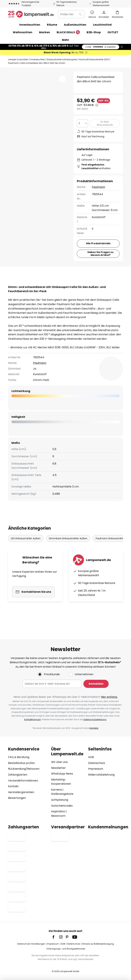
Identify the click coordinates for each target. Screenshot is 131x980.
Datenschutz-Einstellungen (31, 944)
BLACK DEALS (68, 32)
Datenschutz (97, 763)
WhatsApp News (62, 774)
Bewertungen (100, 285)
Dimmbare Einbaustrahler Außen (68, 555)
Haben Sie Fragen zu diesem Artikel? (100, 254)
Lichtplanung (60, 800)
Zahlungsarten (18, 775)
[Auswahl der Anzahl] (83, 123)
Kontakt (13, 786)
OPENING (101, 47)
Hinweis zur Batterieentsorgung (98, 944)
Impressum (96, 769)
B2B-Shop (94, 32)
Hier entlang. (109, 697)
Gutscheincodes (62, 806)
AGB (91, 757)
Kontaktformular (33, 719)
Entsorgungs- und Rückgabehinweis (66, 949)
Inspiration (58, 811)
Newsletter (58, 768)
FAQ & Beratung (19, 757)
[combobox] (71, 14)
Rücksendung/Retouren (24, 769)
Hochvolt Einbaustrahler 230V (94, 59)
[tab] (26, 285)
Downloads (20, 291)
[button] (62, 79)
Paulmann (98, 187)
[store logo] (31, 14)
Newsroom (58, 816)
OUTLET (113, 32)
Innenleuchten (38, 59)
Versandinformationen (23, 781)
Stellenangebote (62, 794)
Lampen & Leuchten (18, 59)
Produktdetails (65, 285)
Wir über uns (59, 762)
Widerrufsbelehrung (101, 775)
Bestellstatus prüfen (21, 763)
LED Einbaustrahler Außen (26, 555)
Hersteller (94, 728)
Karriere (57, 790)
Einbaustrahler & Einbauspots (62, 59)
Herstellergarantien (21, 792)
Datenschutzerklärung (95, 719)
